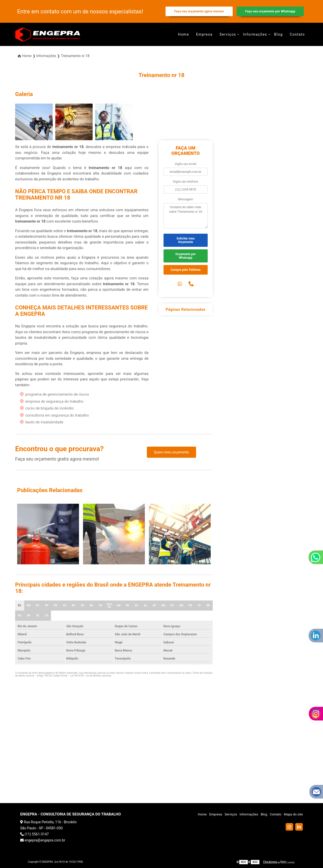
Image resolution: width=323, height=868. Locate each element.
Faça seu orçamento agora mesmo (199, 11)
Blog (278, 34)
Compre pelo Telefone (186, 270)
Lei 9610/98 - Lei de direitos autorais (91, 676)
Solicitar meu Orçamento (186, 240)
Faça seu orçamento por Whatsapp (270, 11)
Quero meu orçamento (171, 452)
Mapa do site (293, 814)
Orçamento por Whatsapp (185, 256)
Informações (255, 34)
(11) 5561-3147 (34, 834)
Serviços (228, 34)
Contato (297, 34)
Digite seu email (186, 164)
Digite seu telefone (186, 182)
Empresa (204, 34)
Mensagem (185, 199)
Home (183, 34)
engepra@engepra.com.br (43, 840)
